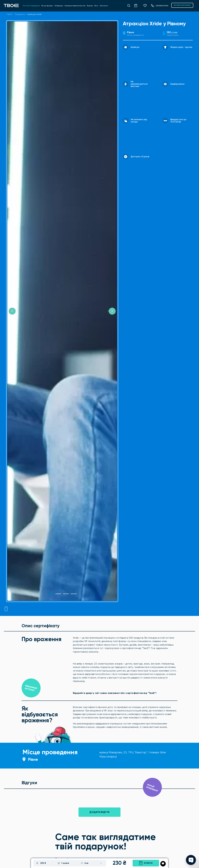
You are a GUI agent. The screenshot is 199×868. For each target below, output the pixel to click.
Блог (96, 6)
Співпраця (59, 6)
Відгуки (90, 6)
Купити (146, 863)
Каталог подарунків (31, 6)
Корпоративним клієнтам (75, 6)
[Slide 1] (51, 594)
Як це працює (47, 6)
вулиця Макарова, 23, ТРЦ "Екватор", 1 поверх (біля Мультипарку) (133, 754)
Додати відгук (99, 812)
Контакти (104, 6)
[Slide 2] (66, 594)
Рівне (131, 32)
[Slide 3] (74, 594)
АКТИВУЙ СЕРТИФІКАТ (182, 5)
